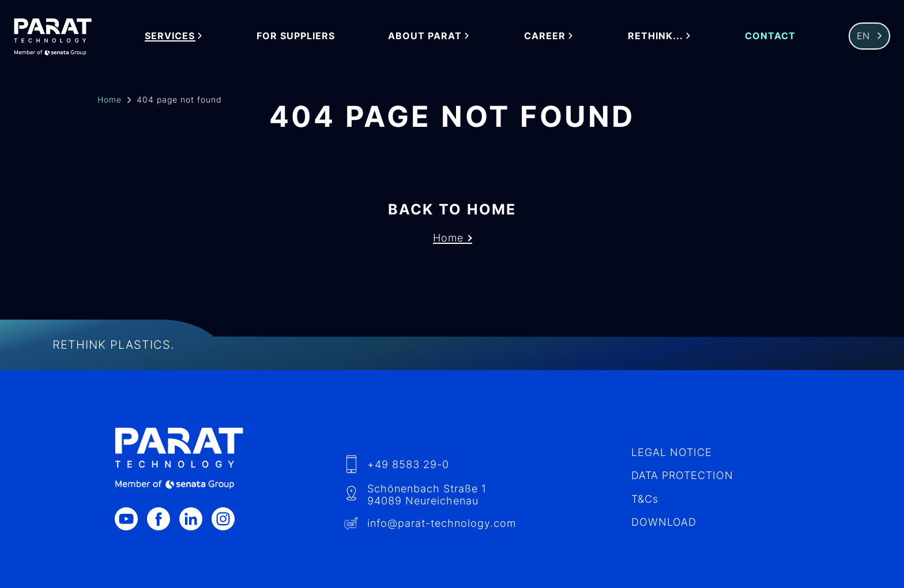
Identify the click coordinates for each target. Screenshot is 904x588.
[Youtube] (131, 519)
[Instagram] (228, 519)
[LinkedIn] (195, 519)
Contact (770, 36)
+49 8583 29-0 (408, 464)
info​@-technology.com (442, 523)
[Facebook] (163, 519)
